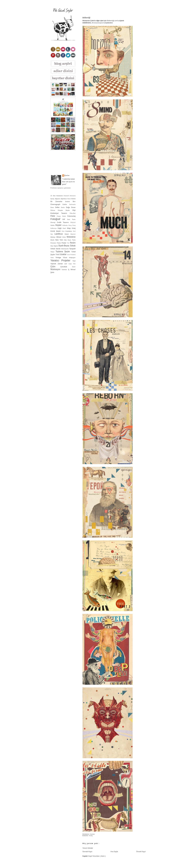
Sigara (56, 246)
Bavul (69, 199)
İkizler (74, 267)
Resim (73, 243)
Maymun (73, 234)
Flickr (54, 216)
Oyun (70, 240)
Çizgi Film (72, 264)
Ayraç (53, 199)
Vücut (66, 258)
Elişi (74, 210)
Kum (64, 231)
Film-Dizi (73, 213)
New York (60, 240)
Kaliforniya (54, 228)
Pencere (54, 243)
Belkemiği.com (112, 21)
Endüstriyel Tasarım (60, 213)
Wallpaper (72, 258)
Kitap (69, 228)
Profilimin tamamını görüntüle (61, 188)
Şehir (52, 272)
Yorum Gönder (88, 848)
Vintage (59, 258)
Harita (53, 225)
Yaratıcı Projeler (62, 260)
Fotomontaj (71, 216)
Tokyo (53, 252)
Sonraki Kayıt (87, 852)
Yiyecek (54, 264)
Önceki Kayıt (141, 852)
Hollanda (65, 225)
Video (53, 258)
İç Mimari (72, 270)
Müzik (53, 240)
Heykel (59, 225)
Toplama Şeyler (64, 252)
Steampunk (65, 249)
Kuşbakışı (69, 231)
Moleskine (71, 237)
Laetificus (60, 234)
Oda (66, 240)
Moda (65, 237)
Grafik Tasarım (64, 222)
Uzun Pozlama (71, 255)
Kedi (65, 228)
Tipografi (72, 249)
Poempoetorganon (98, 23)
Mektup (53, 237)
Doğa (69, 207)
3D (52, 196)
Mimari (59, 237)
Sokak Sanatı (56, 249)
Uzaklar (63, 254)
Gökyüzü (73, 223)
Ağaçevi (58, 199)
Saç (52, 246)
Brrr (74, 201)
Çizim (56, 267)
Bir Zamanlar (58, 201)
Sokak (73, 246)
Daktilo (66, 204)
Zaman (61, 264)
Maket (68, 234)
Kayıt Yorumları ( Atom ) (97, 856)
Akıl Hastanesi (58, 196)
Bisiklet (69, 201)
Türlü (58, 255)
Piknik (59, 243)
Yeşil (74, 261)
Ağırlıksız (64, 199)
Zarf (66, 264)
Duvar (73, 207)
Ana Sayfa (114, 852)
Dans (53, 207)
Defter (58, 207)
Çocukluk (66, 267)
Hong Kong (72, 225)
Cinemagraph (57, 204)
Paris (74, 240)
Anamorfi (67, 196)
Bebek (73, 199)
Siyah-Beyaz (64, 246)
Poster (64, 243)
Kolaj (91, 836)
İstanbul (65, 270)
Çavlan (92, 834)
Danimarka (72, 204)
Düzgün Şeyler (65, 210)
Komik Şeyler (56, 231)
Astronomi (73, 196)
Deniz (63, 207)
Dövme (54, 210)
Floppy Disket (62, 216)
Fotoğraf (57, 219)
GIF (65, 219)
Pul (69, 243)
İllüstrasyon (56, 269)
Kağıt (60, 228)
